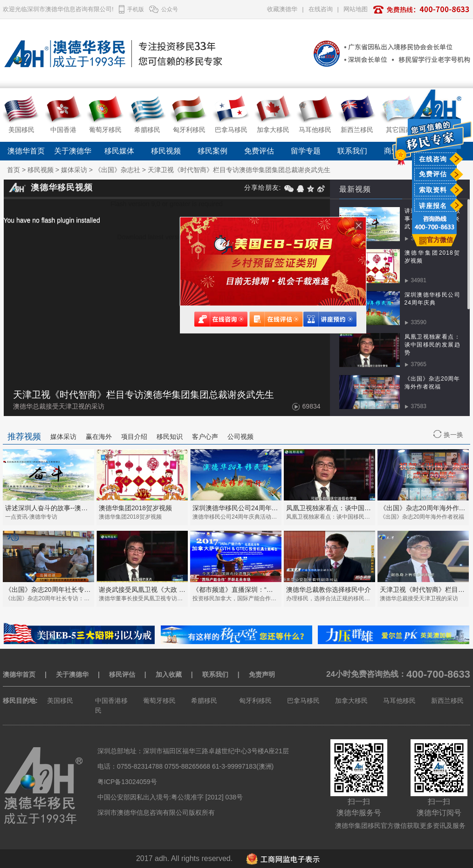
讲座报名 (433, 206)
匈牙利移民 (255, 701)
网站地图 (356, 9)
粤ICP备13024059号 (127, 782)
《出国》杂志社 (117, 170)
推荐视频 (24, 437)
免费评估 (433, 174)
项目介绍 (134, 437)
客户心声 (205, 437)
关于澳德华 (73, 151)
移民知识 (170, 437)
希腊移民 (204, 701)
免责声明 (262, 674)
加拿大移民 (351, 701)
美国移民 (60, 701)
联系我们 (352, 151)
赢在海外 (99, 437)
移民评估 (122, 674)
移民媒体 (119, 151)
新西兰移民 (447, 701)
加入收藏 (169, 674)
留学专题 (306, 151)
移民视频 (166, 151)
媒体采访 (74, 170)
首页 (14, 170)
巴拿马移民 (303, 701)
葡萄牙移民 (159, 701)
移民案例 (213, 151)
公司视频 (240, 437)
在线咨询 (433, 159)
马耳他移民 (399, 701)
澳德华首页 (26, 151)
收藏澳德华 (282, 9)
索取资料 (433, 190)
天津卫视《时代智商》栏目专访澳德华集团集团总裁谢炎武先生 (239, 170)
